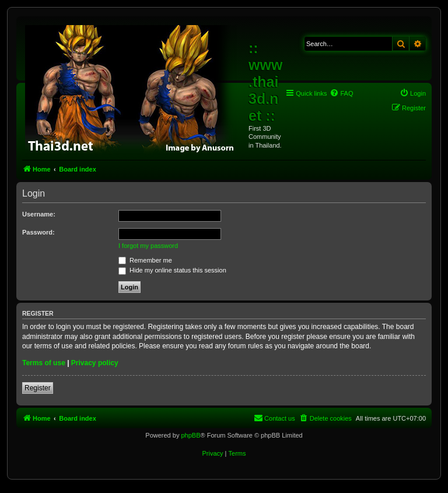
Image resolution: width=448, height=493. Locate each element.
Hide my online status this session (172, 270)
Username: (39, 214)
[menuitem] (341, 93)
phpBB (190, 435)
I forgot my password (148, 246)
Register (38, 388)
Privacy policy (95, 363)
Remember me (145, 260)
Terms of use (44, 363)
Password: (38, 232)
